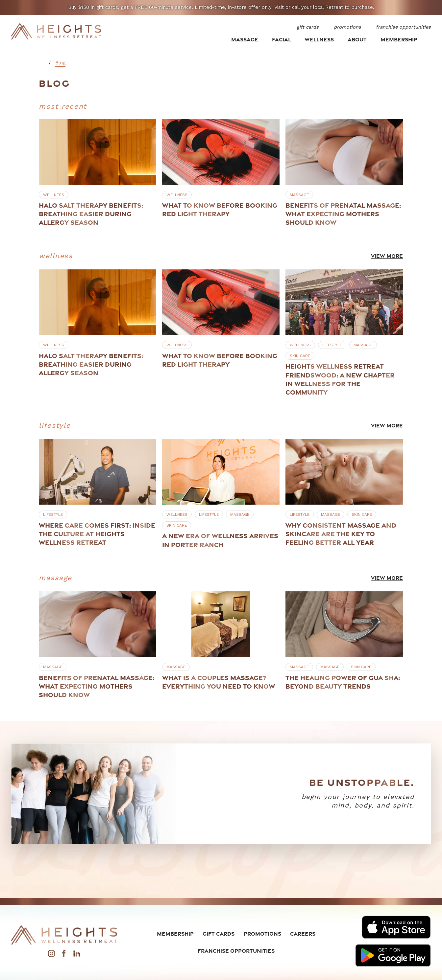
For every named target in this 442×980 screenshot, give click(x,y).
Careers (303, 934)
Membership (175, 934)
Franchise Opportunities (236, 951)
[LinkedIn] (77, 955)
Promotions (262, 934)
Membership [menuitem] (399, 39)
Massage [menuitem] (245, 39)
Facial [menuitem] (282, 39)
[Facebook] (64, 955)
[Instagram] (51, 955)
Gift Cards (219, 934)
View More (387, 256)
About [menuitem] (357, 39)
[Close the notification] (430, 8)
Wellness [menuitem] (319, 39)
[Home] (56, 32)
